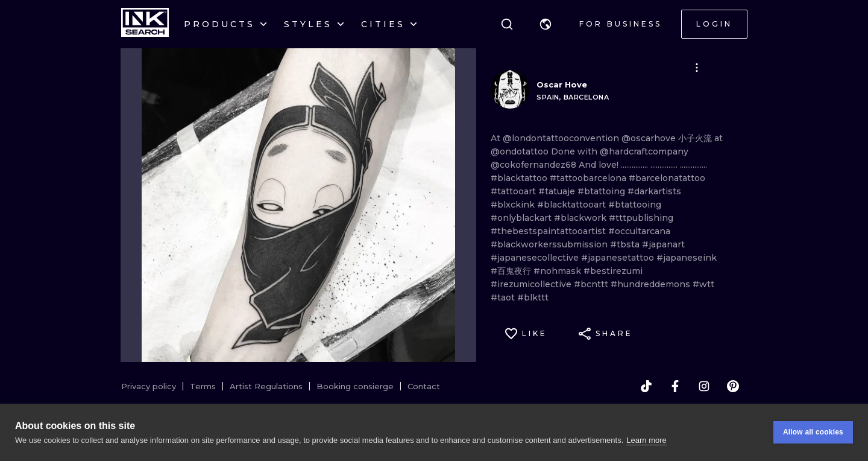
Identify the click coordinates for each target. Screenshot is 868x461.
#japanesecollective (536, 258)
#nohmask (558, 271)
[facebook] (675, 386)
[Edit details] (697, 68)
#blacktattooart (573, 205)
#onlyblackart (522, 218)
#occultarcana (639, 231)
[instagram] (704, 386)
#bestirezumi (613, 271)
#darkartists (654, 191)
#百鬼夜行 (512, 271)
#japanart (663, 244)
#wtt (703, 284)
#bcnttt (592, 284)
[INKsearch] (145, 24)
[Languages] (546, 24)
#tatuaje (558, 191)
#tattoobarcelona (589, 178)
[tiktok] (646, 386)
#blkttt (533, 297)
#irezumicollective (532, 284)
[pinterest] (733, 386)
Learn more (646, 441)
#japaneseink (687, 258)
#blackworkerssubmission (550, 244)
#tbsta (626, 244)
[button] (546, 24)
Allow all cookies (813, 433)
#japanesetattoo (619, 258)
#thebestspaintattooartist (549, 231)
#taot (504, 297)
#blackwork (581, 218)
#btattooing (635, 205)
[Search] (507, 24)
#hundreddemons (652, 284)
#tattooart (514, 191)
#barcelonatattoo (667, 178)
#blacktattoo (520, 178)
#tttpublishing (641, 218)
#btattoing (602, 191)
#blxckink (514, 205)
